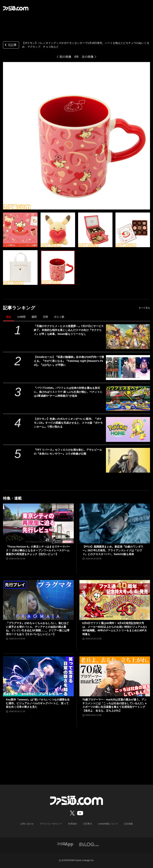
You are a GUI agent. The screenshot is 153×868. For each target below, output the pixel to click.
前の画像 (65, 57)
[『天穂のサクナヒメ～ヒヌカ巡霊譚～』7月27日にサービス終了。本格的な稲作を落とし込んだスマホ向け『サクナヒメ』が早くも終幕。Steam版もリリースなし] (128, 337)
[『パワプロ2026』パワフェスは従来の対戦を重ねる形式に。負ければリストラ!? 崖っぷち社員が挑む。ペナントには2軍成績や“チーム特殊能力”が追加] (128, 398)
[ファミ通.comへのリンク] (16, 8)
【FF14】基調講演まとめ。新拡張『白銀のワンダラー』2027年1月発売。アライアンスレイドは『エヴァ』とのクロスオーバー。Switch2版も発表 (113, 550)
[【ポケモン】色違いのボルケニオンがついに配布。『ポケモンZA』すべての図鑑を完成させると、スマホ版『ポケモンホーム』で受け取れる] (128, 429)
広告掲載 (128, 824)
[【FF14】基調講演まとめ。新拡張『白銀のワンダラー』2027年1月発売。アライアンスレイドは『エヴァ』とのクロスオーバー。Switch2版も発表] (115, 523)
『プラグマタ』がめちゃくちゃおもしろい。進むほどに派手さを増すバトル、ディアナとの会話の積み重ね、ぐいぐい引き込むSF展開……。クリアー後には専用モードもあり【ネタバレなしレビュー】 (38, 629)
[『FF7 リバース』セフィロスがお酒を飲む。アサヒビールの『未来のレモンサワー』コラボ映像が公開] (128, 460)
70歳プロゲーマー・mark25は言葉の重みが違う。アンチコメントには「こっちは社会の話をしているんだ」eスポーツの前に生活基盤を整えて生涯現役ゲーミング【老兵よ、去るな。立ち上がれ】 (115, 705)
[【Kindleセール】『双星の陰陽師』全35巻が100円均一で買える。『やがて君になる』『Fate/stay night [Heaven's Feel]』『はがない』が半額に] (128, 368)
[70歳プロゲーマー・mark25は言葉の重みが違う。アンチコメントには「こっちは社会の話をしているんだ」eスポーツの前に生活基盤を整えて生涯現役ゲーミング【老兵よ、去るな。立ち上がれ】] (115, 676)
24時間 (21, 317)
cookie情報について (108, 824)
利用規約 (72, 824)
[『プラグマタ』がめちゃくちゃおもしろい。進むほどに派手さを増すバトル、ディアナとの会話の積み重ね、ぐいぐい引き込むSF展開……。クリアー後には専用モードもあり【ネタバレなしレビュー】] (38, 600)
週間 (34, 317)
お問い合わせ (27, 824)
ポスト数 (59, 317)
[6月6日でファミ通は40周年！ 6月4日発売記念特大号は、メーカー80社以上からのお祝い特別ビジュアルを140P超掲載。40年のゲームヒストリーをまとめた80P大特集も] (115, 600)
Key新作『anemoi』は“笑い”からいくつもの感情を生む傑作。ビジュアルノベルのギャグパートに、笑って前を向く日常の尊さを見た (38, 703)
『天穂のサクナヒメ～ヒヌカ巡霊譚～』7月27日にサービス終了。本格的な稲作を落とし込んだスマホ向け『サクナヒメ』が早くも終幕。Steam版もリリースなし (69, 330)
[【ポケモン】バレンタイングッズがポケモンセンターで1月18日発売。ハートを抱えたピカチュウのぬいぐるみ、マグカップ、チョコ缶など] (20, 230)
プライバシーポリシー (51, 824)
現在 (9, 317)
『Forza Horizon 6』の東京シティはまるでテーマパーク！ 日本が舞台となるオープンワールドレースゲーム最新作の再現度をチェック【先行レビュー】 (38, 550)
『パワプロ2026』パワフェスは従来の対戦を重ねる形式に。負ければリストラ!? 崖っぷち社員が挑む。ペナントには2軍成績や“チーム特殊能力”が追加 (68, 392)
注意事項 (87, 824)
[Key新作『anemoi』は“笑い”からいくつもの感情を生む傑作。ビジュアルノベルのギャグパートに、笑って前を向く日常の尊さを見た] (38, 676)
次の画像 (88, 57)
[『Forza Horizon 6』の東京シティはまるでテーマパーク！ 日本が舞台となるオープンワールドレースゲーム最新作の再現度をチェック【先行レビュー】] (38, 523)
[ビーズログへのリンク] (89, 844)
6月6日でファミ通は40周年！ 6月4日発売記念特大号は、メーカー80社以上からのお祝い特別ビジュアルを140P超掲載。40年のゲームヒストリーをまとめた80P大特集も (115, 629)
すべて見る (144, 308)
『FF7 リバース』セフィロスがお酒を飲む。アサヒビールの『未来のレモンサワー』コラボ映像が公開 (68, 452)
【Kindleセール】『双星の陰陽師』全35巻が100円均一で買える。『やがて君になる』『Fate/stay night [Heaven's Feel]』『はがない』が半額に (69, 361)
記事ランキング (19, 308)
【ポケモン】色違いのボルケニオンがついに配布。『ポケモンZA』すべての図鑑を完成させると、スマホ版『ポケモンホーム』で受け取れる (68, 423)
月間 (45, 317)
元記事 (10, 45)
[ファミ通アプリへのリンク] (65, 844)
